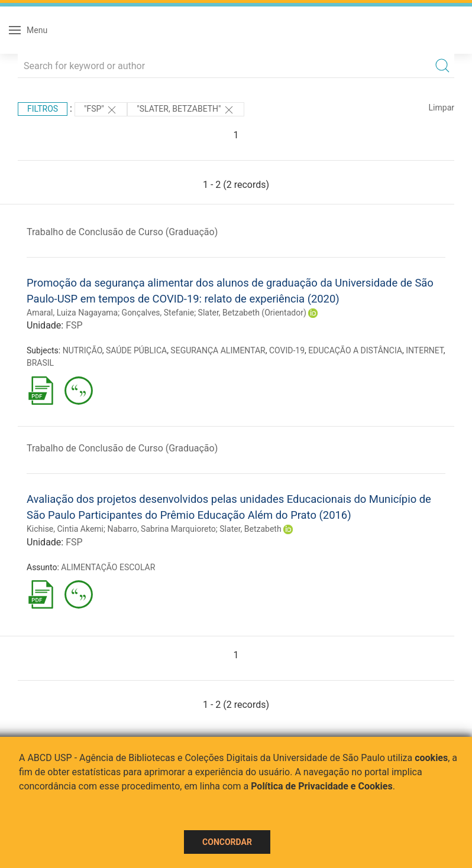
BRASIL (40, 363)
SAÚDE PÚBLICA (136, 350)
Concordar (227, 842)
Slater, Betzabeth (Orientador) (252, 313)
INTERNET (424, 350)
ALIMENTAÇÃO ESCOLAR (108, 567)
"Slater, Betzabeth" (186, 110)
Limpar (442, 108)
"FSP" (101, 110)
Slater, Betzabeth (250, 529)
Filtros (43, 109)
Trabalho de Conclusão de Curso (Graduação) (122, 232)
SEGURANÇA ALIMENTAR (218, 350)
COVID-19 (287, 350)
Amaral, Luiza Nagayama (72, 313)
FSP (74, 325)
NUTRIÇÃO (83, 350)
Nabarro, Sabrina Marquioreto (161, 529)
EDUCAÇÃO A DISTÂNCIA (355, 350)
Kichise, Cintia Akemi (65, 529)
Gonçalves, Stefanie (158, 313)
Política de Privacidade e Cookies (322, 786)
